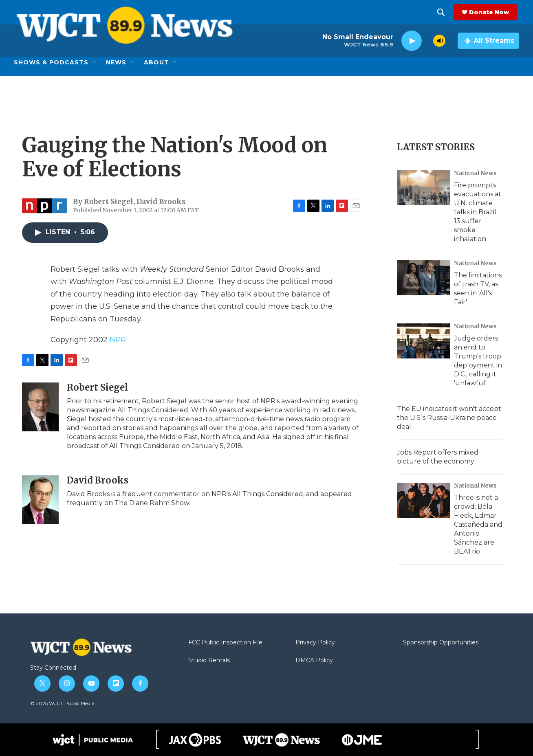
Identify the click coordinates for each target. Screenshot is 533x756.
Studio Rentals (209, 661)
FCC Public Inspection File (225, 643)
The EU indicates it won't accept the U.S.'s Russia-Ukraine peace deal (449, 418)
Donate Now (491, 12)
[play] (412, 41)
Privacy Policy (315, 643)
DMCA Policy (314, 661)
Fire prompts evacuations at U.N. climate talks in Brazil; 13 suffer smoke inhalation (478, 212)
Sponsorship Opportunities (441, 643)
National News (475, 173)
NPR (118, 340)
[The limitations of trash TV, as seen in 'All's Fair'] (423, 278)
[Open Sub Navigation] (95, 62)
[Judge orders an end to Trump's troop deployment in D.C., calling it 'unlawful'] (423, 341)
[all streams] (488, 41)
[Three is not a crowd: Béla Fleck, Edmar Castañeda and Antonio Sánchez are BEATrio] (423, 500)
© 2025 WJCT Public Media (62, 703)
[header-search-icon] (443, 12)
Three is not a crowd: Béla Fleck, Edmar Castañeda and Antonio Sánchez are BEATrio (478, 524)
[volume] (439, 41)
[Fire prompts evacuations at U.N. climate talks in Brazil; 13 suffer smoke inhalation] (423, 188)
